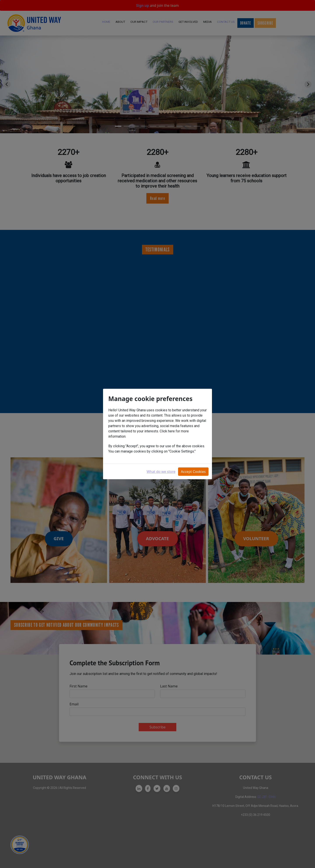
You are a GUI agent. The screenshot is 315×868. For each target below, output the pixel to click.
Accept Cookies (193, 472)
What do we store (161, 472)
